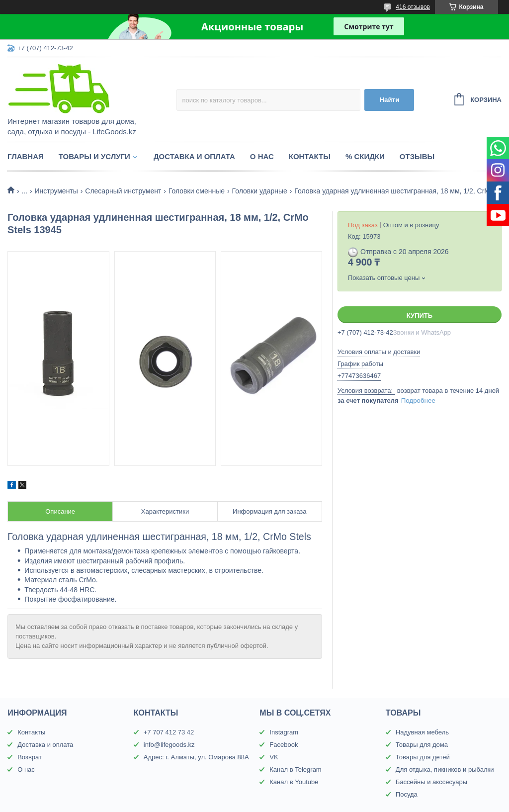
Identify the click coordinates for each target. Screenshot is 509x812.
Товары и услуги (94, 156)
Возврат (30, 757)
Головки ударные (260, 191)
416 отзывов (413, 7)
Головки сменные (197, 191)
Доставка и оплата (194, 156)
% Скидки (365, 156)
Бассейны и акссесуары (431, 782)
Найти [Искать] (389, 100)
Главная (26, 156)
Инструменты (56, 191)
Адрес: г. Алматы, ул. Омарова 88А (196, 757)
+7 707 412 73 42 (169, 732)
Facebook (284, 745)
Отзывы (417, 156)
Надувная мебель (422, 732)
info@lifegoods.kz (169, 745)
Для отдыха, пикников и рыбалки (445, 769)
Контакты (310, 156)
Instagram (284, 732)
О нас (262, 156)
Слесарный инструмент (123, 191)
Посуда (407, 794)
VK (274, 757)
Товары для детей (423, 757)
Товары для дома (422, 745)
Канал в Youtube (294, 782)
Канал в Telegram (295, 769)
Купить (420, 316)
